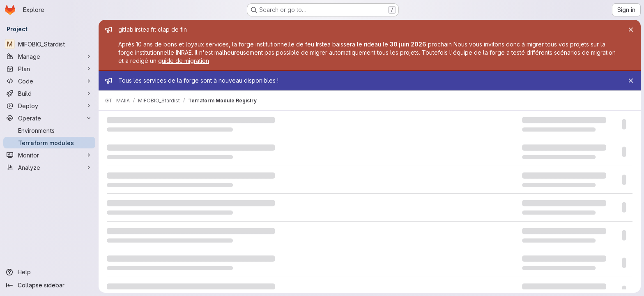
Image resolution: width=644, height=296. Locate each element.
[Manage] (49, 56)
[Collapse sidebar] (49, 285)
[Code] (49, 81)
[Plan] (49, 69)
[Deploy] (49, 106)
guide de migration (184, 61)
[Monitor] (49, 155)
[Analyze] (49, 167)
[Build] (49, 93)
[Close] (631, 30)
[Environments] (49, 130)
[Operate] (49, 118)
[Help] (49, 272)
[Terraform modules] (49, 143)
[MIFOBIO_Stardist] (49, 44)
